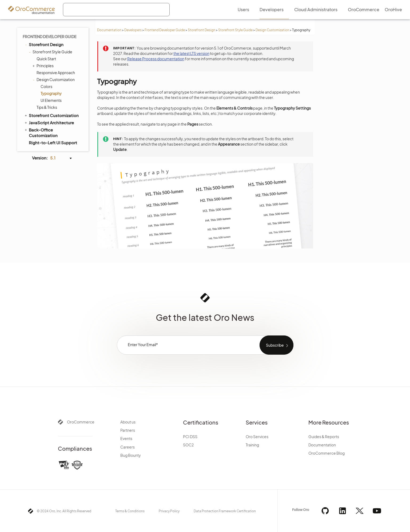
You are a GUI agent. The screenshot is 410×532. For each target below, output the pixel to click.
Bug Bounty (131, 455)
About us (128, 422)
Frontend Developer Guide (165, 30)
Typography (51, 93)
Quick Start (46, 59)
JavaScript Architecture (49, 122)
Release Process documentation (156, 59)
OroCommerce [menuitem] (364, 9)
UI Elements (51, 100)
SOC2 (188, 445)
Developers (133, 30)
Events (126, 438)
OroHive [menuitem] (393, 9)
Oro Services (257, 437)
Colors (46, 86)
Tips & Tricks (47, 107)
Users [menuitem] (243, 9)
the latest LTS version (191, 53)
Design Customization (272, 30)
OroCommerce (81, 422)
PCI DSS (190, 437)
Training (252, 445)
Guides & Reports (324, 437)
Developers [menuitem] (272, 9)
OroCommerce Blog (327, 453)
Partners (128, 430)
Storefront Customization (51, 115)
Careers (128, 447)
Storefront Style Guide (235, 30)
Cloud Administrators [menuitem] (316, 9)
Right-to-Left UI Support (53, 143)
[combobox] (116, 10)
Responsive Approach (56, 73)
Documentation (109, 30)
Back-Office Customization (41, 132)
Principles (44, 66)
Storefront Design (202, 30)
